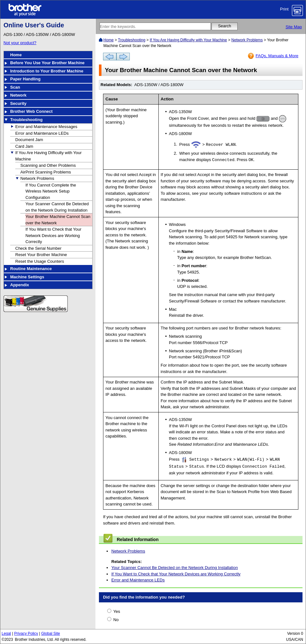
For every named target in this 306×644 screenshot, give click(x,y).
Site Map (294, 27)
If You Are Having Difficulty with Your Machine (188, 40)
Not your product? (20, 43)
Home (108, 40)
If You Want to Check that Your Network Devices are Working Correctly (176, 574)
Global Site (50, 634)
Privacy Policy (26, 634)
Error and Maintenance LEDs (138, 580)
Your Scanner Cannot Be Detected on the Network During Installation (175, 568)
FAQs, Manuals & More (277, 56)
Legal (6, 634)
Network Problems (247, 40)
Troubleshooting (132, 40)
